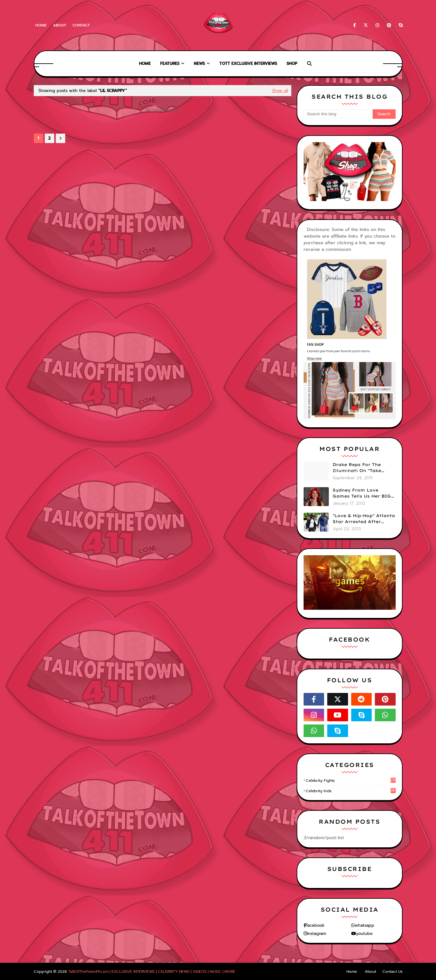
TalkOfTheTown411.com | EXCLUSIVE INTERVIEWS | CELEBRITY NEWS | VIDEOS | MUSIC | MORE (152, 971)
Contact (81, 25)
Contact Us (392, 971)
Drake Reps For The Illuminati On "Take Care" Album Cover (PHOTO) (357, 468)
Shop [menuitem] (292, 63)
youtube (364, 934)
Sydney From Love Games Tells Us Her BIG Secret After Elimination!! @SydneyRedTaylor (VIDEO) (362, 493)
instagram (317, 934)
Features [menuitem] (170, 63)
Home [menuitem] (145, 63)
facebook (315, 925)
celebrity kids (351, 791)
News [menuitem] (199, 63)
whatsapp (364, 925)
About (60, 25)
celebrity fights (351, 781)
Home (41, 25)
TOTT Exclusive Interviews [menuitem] (248, 63)
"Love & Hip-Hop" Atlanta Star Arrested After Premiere (364, 519)
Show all (280, 91)
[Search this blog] (338, 114)
